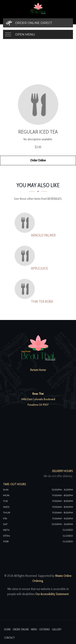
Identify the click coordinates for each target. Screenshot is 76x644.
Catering (44, 629)
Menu (34, 629)
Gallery (57, 629)
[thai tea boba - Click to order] (26, 289)
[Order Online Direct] (38, 23)
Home (7, 629)
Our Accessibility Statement (52, 594)
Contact (9, 638)
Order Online (38, 160)
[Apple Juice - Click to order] (26, 256)
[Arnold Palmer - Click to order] (26, 223)
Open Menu (25, 34)
